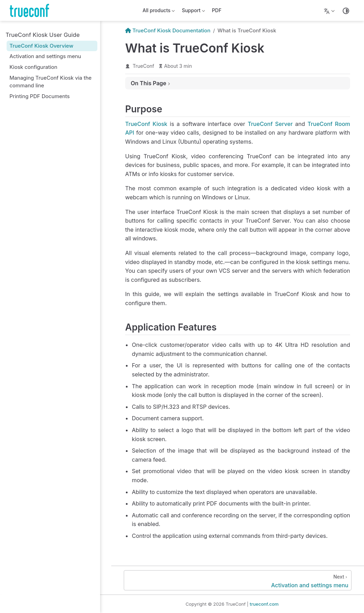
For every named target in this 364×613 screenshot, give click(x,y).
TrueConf (144, 66)
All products (159, 12)
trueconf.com (264, 604)
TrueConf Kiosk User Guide (43, 35)
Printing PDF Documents (39, 96)
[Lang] (330, 10)
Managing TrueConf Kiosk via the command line (50, 82)
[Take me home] (32, 10)
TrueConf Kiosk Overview (41, 46)
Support (193, 12)
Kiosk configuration (33, 67)
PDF (217, 10)
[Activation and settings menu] (238, 580)
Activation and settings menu (45, 56)
